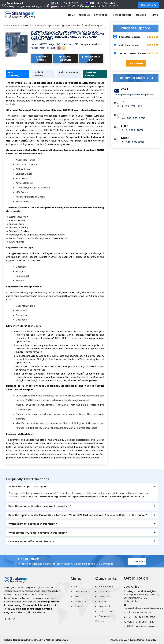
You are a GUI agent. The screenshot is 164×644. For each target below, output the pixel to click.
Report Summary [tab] (14, 74)
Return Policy (106, 606)
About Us (84, 15)
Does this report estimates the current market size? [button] (40, 506)
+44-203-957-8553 (71, 6)
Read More (39, 613)
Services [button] (141, 15)
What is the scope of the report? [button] (28, 487)
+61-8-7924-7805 (106, 3)
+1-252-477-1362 (69, 3)
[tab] (82, 487)
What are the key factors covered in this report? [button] (38, 533)
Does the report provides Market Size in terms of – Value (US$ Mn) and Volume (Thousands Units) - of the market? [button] (78, 515)
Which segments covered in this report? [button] (33, 524)
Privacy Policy (106, 587)
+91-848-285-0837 (108, 6)
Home (71, 15)
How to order (106, 611)
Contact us (138, 562)
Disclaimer (104, 592)
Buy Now (136, 63)
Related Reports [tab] (69, 72)
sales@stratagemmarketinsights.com (27, 6)
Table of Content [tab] (39, 74)
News (155, 15)
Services (96, 44)
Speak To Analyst (91, 74)
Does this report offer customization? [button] (31, 542)
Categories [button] (101, 15)
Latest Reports (122, 15)
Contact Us (149, 5)
